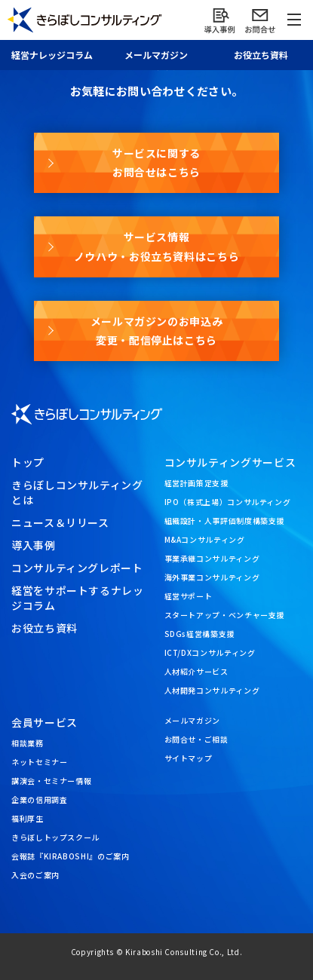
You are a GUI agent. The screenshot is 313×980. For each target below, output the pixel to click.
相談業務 (28, 743)
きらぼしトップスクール (55, 837)
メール (156, 55)
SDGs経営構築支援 (199, 634)
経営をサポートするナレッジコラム (78, 598)
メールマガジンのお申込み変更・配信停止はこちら (157, 331)
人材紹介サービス (196, 671)
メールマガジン (192, 720)
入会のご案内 (35, 875)
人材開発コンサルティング (212, 690)
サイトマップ (189, 758)
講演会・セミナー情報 (51, 781)
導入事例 (34, 545)
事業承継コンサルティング (212, 558)
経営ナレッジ (52, 55)
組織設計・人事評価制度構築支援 (225, 521)
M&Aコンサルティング (205, 539)
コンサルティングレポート (77, 568)
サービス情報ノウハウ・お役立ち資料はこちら (157, 246)
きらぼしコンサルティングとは (77, 492)
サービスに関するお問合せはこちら (156, 162)
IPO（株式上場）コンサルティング (228, 502)
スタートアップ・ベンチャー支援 (225, 615)
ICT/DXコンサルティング (210, 652)
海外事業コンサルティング (212, 577)
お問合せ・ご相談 (196, 739)
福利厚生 (28, 818)
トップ (28, 462)
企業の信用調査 (39, 799)
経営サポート (189, 596)
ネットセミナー (39, 762)
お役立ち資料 (261, 55)
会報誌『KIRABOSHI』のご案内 (71, 856)
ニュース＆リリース (60, 522)
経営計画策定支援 (196, 483)
